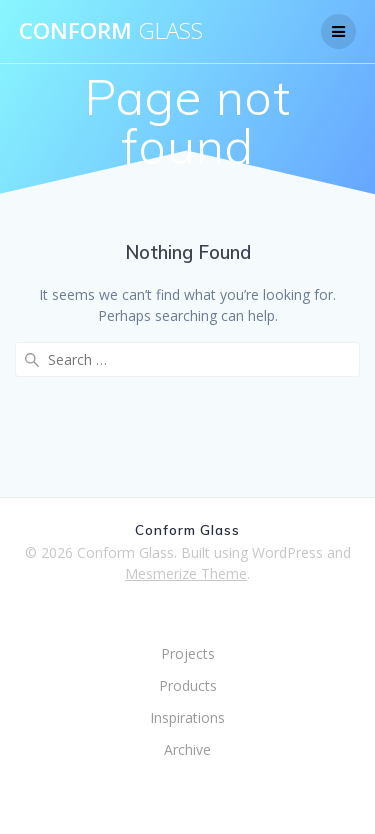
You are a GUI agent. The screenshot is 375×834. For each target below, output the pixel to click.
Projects (188, 653)
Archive (187, 749)
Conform (111, 31)
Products (188, 685)
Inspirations (187, 717)
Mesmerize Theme (186, 573)
